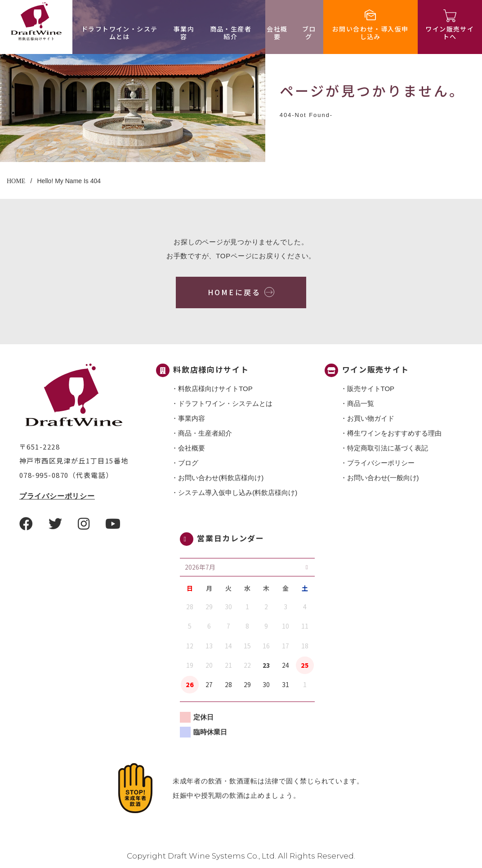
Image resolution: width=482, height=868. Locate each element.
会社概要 (277, 33)
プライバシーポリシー (57, 496)
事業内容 (184, 33)
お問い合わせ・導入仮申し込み (370, 33)
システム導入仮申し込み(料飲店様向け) (238, 492)
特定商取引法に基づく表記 (388, 448)
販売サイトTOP (371, 389)
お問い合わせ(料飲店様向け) (221, 478)
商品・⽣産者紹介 (231, 33)
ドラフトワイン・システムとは (119, 33)
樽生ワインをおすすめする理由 (394, 433)
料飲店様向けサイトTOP (215, 389)
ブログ (309, 33)
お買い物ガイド (371, 418)
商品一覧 (361, 403)
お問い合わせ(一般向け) (383, 478)
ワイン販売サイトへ (450, 33)
